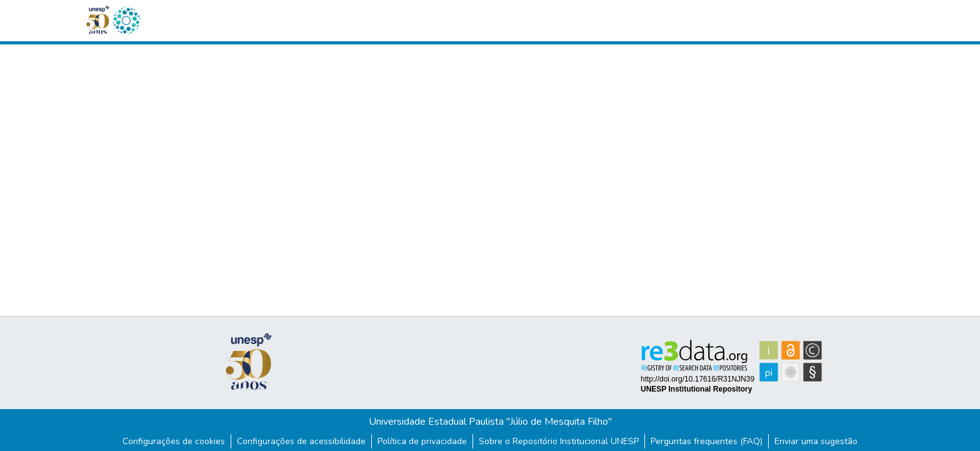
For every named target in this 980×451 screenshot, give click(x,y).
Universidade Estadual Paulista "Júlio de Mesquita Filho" (490, 422)
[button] (126, 21)
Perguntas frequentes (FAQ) (707, 441)
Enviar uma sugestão (816, 441)
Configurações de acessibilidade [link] (301, 441)
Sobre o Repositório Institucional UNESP (559, 441)
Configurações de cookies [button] (174, 441)
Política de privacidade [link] (422, 441)
